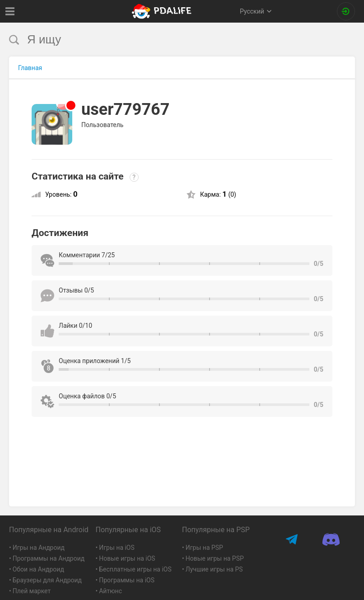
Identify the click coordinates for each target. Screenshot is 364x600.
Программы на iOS (127, 580)
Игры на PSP (204, 548)
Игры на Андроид (39, 548)
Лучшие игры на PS (214, 569)
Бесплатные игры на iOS (135, 569)
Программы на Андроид (49, 558)
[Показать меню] (10, 11)
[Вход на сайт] (346, 11)
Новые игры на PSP (215, 558)
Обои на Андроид (38, 569)
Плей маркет (32, 591)
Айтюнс (110, 591)
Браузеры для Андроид (47, 580)
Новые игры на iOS (127, 558)
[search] (165, 40)
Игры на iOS (117, 548)
